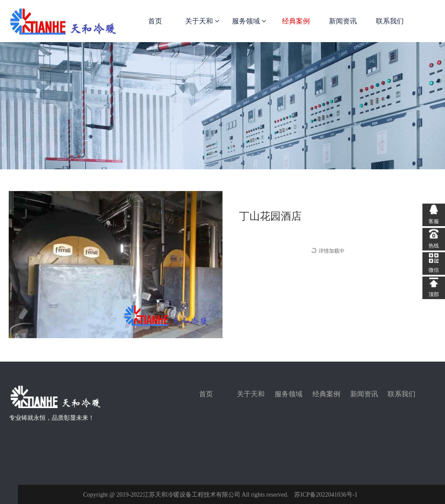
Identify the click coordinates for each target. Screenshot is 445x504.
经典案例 (296, 21)
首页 (155, 21)
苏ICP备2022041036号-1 (326, 495)
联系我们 (390, 21)
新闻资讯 (343, 21)
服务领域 (249, 21)
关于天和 (202, 21)
